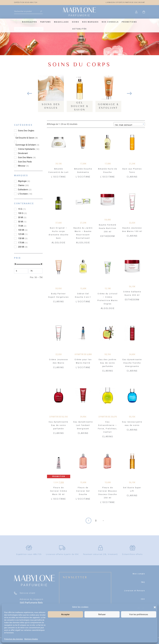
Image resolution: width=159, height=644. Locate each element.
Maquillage (61, 22)
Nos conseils (110, 22)
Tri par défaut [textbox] (124, 125)
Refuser (102, 614)
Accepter (65, 614)
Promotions (129, 22)
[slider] (15, 264)
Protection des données (14, 639)
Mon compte (139, 574)
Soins (75, 22)
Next (129, 93)
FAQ (143, 582)
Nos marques (90, 22)
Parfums (46, 22)
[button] (155, 607)
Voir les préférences (139, 614)
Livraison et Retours (135, 591)
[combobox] (129, 124)
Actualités (79, 29)
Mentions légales (31, 639)
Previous (30, 93)
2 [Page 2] (96, 521)
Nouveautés (29, 22)
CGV (143, 599)
